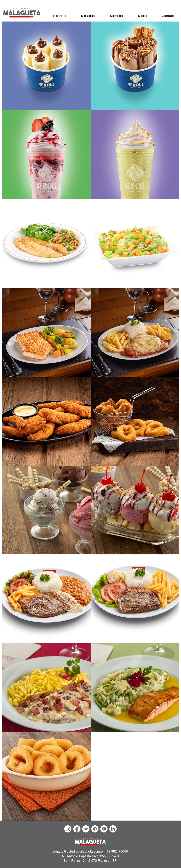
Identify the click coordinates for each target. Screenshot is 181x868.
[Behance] (86, 829)
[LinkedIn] (113, 829)
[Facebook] (77, 829)
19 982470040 (117, 851)
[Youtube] (104, 829)
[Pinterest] (95, 829)
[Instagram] (68, 829)
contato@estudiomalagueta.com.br (78, 851)
